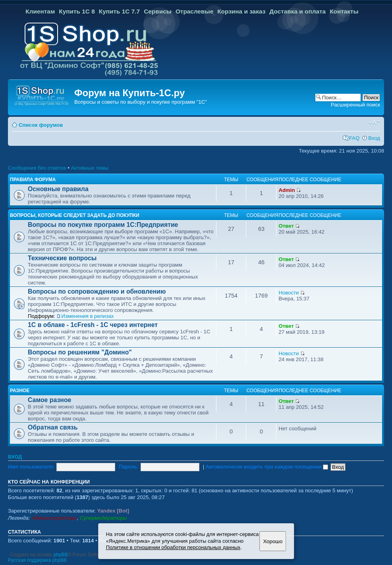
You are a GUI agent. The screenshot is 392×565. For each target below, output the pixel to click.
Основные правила (58, 189)
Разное (20, 391)
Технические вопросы (62, 258)
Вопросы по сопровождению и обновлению (97, 291)
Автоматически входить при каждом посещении (267, 467)
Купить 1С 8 (77, 11)
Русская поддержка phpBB (37, 560)
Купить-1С (147, 93)
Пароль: (128, 467)
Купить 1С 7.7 (119, 11)
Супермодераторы (103, 518)
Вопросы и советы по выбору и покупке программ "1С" (141, 102)
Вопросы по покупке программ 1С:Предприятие (103, 225)
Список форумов (41, 125)
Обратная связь (53, 427)
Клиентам (40, 11)
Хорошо (273, 541)
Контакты (344, 11)
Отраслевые (194, 11)
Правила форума (33, 180)
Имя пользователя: (31, 467)
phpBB (61, 555)
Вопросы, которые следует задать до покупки (75, 215)
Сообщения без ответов (37, 168)
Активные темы (90, 168)
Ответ (286, 226)
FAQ (354, 138)
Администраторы (54, 518)
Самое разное (49, 400)
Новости (289, 293)
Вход (374, 138)
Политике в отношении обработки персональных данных (173, 547)
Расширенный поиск (355, 105)
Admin (287, 190)
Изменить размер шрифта (374, 122)
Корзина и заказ (241, 11)
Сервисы (158, 11)
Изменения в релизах (87, 316)
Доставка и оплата (297, 11)
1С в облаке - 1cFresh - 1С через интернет (93, 325)
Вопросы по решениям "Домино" (80, 352)
